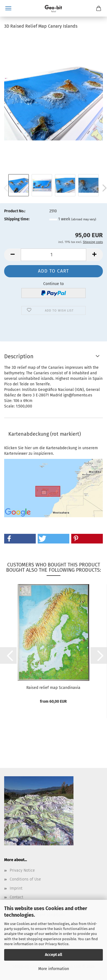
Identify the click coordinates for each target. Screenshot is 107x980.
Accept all (53, 955)
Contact (16, 897)
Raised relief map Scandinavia (53, 688)
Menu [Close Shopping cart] (8, 8)
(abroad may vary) (84, 219)
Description (19, 356)
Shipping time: (17, 219)
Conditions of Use (25, 879)
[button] (12, 255)
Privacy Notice (57, 944)
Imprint (16, 888)
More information (54, 969)
